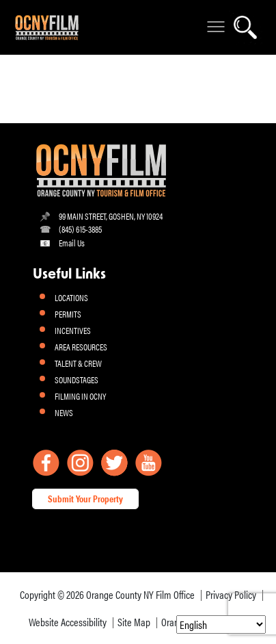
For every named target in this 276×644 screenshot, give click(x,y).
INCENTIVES (73, 330)
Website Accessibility (68, 622)
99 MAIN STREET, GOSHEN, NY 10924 (111, 216)
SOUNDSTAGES (77, 379)
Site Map (134, 622)
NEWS (64, 412)
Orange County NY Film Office (140, 594)
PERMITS (68, 314)
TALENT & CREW (78, 363)
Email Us (72, 243)
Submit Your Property (85, 498)
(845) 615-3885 (80, 229)
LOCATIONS (71, 297)
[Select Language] (221, 624)
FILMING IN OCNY (80, 396)
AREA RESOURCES (81, 347)
